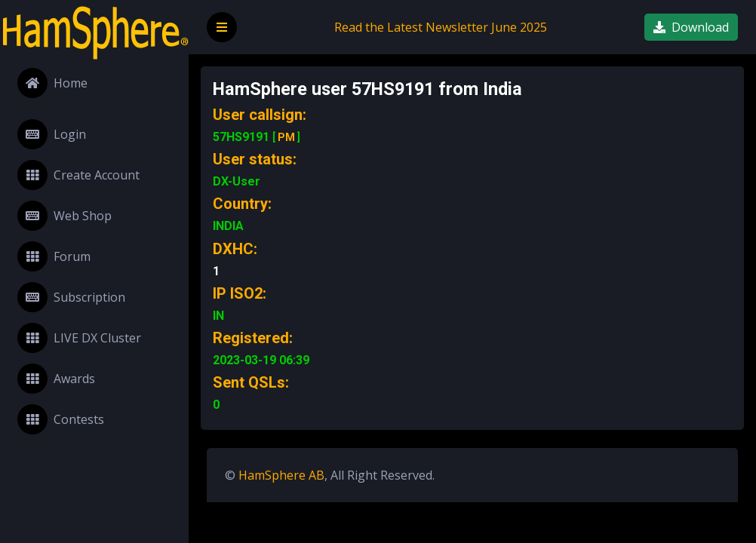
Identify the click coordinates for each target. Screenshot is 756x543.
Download (691, 27)
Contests (61, 419)
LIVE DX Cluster (79, 338)
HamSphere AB (281, 475)
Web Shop (65, 216)
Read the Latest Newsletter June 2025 (441, 27)
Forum (54, 256)
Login (52, 134)
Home (52, 83)
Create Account (78, 175)
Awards (56, 379)
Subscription (71, 297)
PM (286, 137)
